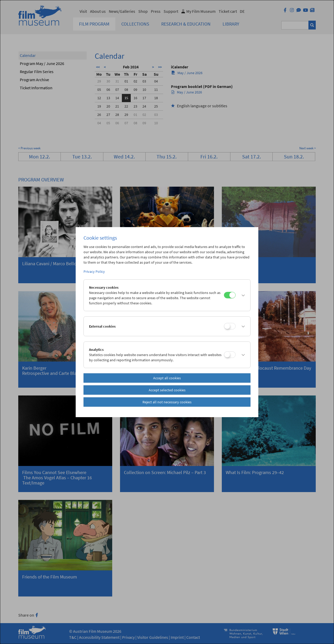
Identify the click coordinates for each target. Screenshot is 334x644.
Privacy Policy (94, 271)
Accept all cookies (167, 378)
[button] (242, 295)
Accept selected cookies (167, 390)
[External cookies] (230, 326)
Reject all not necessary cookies (167, 402)
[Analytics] (230, 355)
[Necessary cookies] (230, 295)
